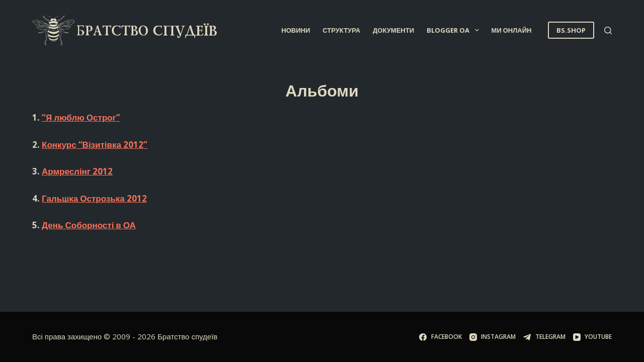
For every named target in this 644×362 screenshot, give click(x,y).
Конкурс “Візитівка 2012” (95, 145)
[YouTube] (592, 337)
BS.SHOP (571, 30)
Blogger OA (455, 30)
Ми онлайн (512, 30)
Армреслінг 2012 (77, 171)
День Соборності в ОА (89, 225)
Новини (296, 30)
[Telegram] (544, 337)
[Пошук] (608, 30)
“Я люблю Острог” (81, 117)
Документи (393, 30)
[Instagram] (493, 337)
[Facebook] (440, 337)
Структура (341, 30)
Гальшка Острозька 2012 (94, 198)
